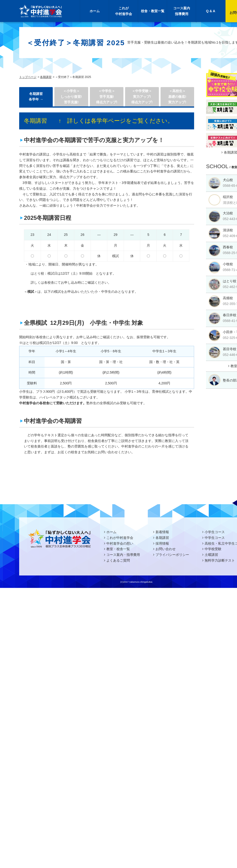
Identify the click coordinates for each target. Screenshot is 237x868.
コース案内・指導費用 (123, 555)
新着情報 (162, 532)
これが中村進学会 (124, 11)
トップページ (28, 77)
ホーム (95, 11)
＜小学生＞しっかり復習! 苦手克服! (71, 97)
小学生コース (215, 532)
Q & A (211, 11)
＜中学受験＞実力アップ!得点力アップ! (142, 97)
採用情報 (162, 543)
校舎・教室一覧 (153, 11)
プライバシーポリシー (172, 555)
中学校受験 (213, 549)
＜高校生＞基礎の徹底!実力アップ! (177, 97)
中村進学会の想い (120, 543)
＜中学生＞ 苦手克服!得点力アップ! (107, 97)
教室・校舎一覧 (118, 549)
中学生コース (215, 538)
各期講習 (46, 77)
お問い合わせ (166, 549)
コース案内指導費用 (182, 11)
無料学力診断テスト (220, 560)
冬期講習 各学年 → (36, 97)
